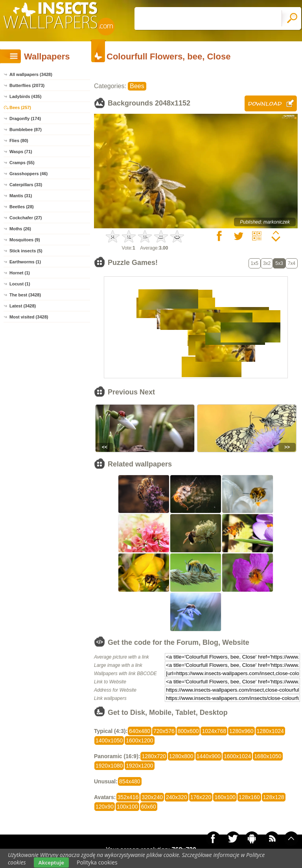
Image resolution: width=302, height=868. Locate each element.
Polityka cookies (97, 862)
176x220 (201, 797)
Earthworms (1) (25, 262)
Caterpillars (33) (26, 185)
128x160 (249, 797)
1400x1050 (109, 740)
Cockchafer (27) (26, 218)
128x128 (274, 797)
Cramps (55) (22, 163)
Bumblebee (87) (26, 130)
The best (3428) (25, 295)
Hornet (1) (20, 273)
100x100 (127, 807)
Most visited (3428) (29, 317)
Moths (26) (20, 229)
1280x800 (181, 756)
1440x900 (209, 756)
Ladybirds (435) (25, 96)
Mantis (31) (21, 196)
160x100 (225, 797)
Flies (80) (19, 141)
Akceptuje (51, 862)
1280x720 (154, 756)
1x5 (255, 263)
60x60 (149, 807)
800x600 (188, 731)
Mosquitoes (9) (25, 240)
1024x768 (214, 731)
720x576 (164, 731)
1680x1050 (268, 756)
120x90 (105, 807)
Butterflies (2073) (27, 85)
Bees (137, 86)
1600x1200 (139, 740)
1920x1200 (139, 766)
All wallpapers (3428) (31, 74)
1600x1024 (237, 756)
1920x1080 (109, 766)
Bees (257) (20, 107)
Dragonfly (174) (25, 118)
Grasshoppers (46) (29, 174)
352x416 (128, 797)
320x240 (152, 797)
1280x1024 (270, 731)
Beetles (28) (22, 207)
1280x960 (241, 731)
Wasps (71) (21, 152)
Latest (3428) (23, 306)
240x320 (177, 797)
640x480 (140, 731)
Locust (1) (20, 284)
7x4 (292, 263)
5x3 (279, 263)
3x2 (267, 263)
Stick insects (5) (26, 251)
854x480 (130, 781)
